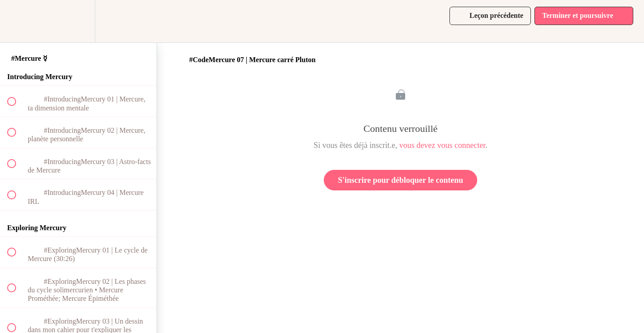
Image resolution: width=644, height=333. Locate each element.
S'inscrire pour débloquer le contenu (400, 180)
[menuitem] (78, 21)
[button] (17, 21)
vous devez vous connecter (442, 145)
